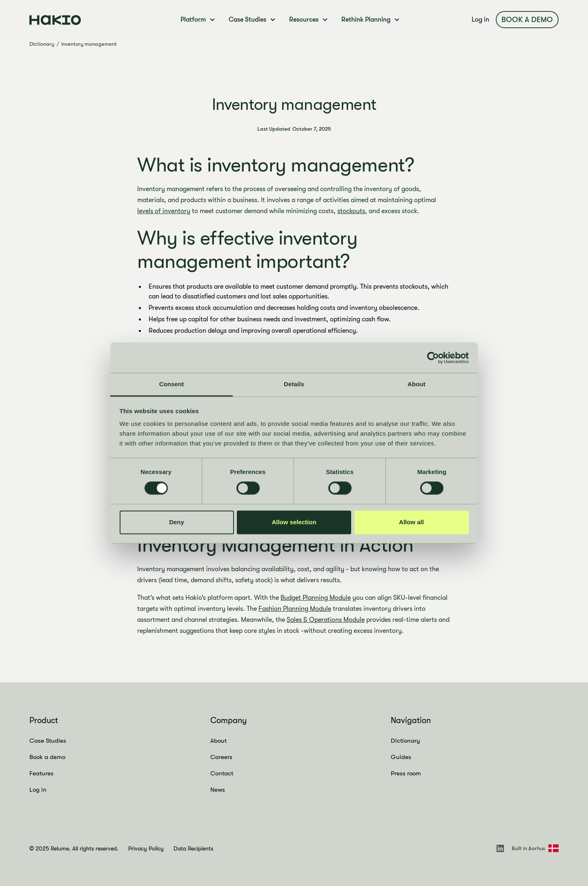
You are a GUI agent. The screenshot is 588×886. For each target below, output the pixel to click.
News (218, 790)
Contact (222, 773)
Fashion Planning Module (295, 609)
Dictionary (42, 44)
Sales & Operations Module (326, 620)
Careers (221, 757)
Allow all (411, 522)
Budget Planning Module (316, 598)
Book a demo (527, 20)
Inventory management (89, 44)
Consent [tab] (172, 384)
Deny (177, 522)
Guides (401, 757)
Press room (406, 773)
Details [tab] (294, 384)
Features (41, 773)
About (218, 741)
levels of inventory (164, 211)
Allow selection (294, 522)
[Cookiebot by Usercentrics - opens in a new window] (433, 358)
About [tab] (416, 384)
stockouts (351, 211)
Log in (480, 20)
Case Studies (48, 741)
